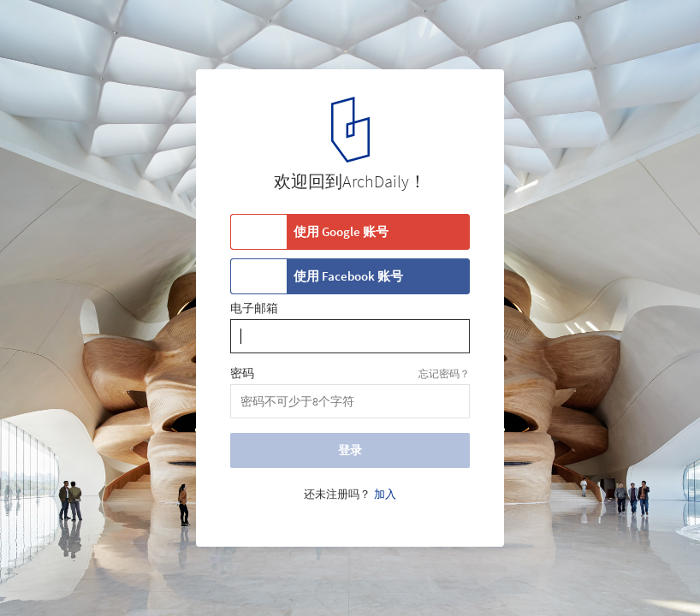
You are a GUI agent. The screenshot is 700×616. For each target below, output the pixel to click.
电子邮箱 (254, 309)
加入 (385, 495)
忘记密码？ (444, 373)
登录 (350, 450)
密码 (242, 374)
